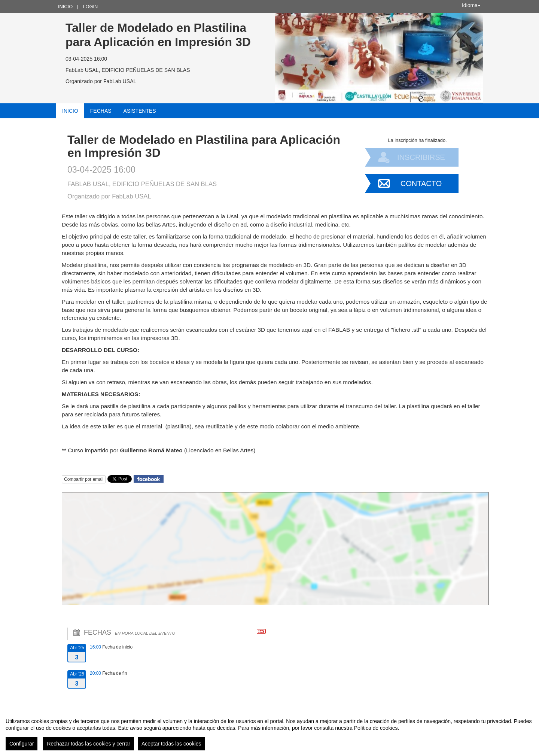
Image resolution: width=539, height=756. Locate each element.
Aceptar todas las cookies (171, 744)
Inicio (65, 7)
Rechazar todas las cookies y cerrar (89, 744)
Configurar (22, 744)
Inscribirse (421, 157)
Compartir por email (84, 479)
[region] (269, 731)
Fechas (101, 111)
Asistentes (140, 111)
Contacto (421, 183)
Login (90, 7)
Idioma (471, 5)
